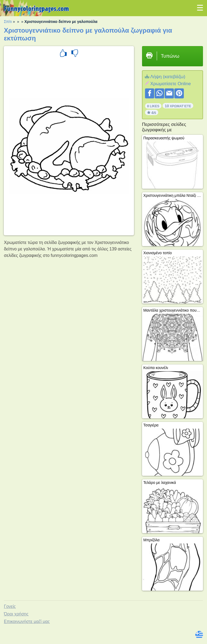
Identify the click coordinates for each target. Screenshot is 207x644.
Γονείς (10, 606)
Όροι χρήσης (16, 614)
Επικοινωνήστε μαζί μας (27, 621)
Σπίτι (8, 22)
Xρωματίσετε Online (170, 84)
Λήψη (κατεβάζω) (168, 77)
